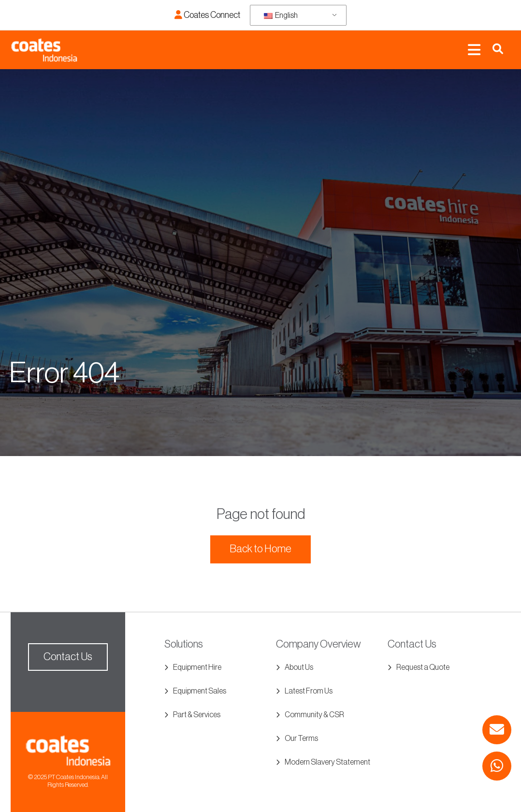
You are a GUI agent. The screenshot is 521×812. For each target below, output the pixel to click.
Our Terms (301, 738)
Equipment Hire (197, 667)
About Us (299, 667)
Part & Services (197, 715)
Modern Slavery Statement (327, 762)
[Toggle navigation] (474, 50)
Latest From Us (309, 691)
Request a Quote (423, 667)
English (281, 15)
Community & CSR (314, 715)
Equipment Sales (200, 691)
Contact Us (68, 657)
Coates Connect (207, 15)
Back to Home (260, 549)
